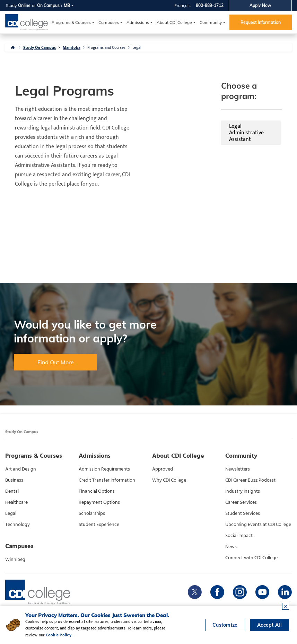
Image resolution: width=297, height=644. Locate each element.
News (231, 546)
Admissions (138, 22)
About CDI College (174, 22)
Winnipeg (15, 559)
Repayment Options (99, 502)
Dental (12, 491)
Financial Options (97, 491)
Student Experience (99, 524)
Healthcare (16, 502)
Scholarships (92, 513)
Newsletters (238, 469)
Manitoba (72, 47)
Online (24, 5)
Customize (225, 625)
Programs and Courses (106, 47)
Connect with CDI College (251, 557)
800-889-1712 (210, 5)
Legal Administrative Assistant (190, 118)
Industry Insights (243, 491)
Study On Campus (40, 47)
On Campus (48, 5)
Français (182, 5)
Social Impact (239, 535)
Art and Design (21, 469)
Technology (18, 524)
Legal (137, 47)
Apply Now (260, 5)
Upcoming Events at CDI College (258, 524)
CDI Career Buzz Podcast (250, 480)
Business (14, 480)
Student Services (243, 513)
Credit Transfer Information (107, 480)
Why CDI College (169, 480)
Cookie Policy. (59, 635)
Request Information (261, 22)
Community (211, 22)
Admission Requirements (104, 469)
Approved (163, 469)
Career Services (241, 502)
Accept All (269, 625)
